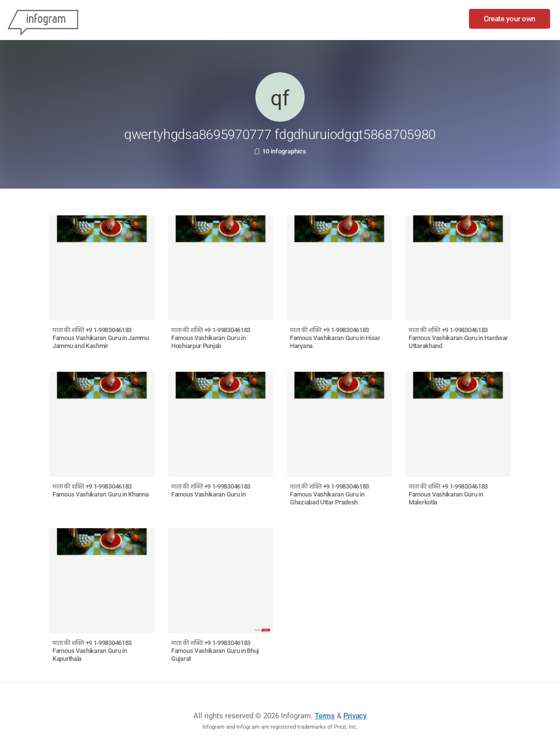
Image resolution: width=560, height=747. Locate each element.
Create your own (510, 19)
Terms (325, 716)
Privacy (355, 716)
